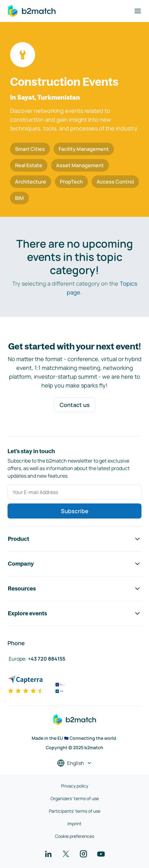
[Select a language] (75, 763)
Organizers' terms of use (75, 798)
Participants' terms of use (75, 811)
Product (74, 539)
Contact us (75, 405)
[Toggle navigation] (138, 11)
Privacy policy (75, 786)
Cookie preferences (74, 836)
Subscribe (75, 511)
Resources (74, 589)
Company (74, 564)
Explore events (74, 613)
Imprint (74, 824)
